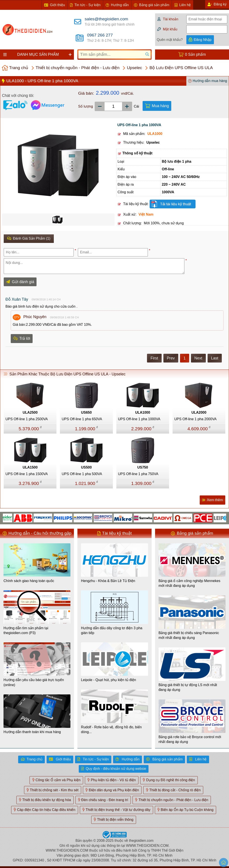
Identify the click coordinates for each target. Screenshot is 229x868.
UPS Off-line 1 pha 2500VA (27, 419)
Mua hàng (160, 106)
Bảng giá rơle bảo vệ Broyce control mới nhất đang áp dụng (190, 739)
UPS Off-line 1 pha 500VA (82, 474)
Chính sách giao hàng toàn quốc (29, 581)
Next (198, 358)
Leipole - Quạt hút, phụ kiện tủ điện (108, 680)
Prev (171, 358)
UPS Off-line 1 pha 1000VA (139, 419)
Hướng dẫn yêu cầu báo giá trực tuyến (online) (34, 682)
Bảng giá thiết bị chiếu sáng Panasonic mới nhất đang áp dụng (189, 635)
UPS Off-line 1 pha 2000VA (195, 419)
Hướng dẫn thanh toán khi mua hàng (32, 732)
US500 (86, 467)
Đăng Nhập (203, 40)
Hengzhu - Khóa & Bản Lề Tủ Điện (108, 581)
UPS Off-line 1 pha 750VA (138, 474)
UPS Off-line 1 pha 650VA (82, 419)
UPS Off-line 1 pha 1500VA (27, 474)
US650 (86, 412)
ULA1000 (143, 412)
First (154, 358)
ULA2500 (30, 412)
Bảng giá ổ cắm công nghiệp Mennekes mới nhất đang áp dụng (189, 583)
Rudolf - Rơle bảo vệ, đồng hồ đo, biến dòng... (111, 729)
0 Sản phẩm (195, 54)
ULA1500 (30, 467)
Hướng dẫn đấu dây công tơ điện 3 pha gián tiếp (112, 630)
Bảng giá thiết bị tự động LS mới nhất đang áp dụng (188, 687)
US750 (143, 467)
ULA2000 (199, 412)
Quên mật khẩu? (170, 40)
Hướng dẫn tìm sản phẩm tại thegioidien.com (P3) (26, 630)
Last (215, 358)
